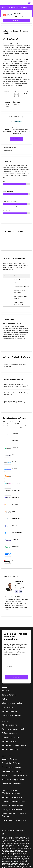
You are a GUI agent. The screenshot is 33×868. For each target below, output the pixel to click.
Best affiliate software (11, 763)
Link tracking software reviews (15, 820)
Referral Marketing (10, 733)
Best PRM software (10, 759)
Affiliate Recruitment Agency (14, 746)
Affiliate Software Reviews (13, 797)
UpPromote (6, 327)
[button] (29, 3)
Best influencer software (12, 767)
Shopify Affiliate (7, 151)
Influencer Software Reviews (14, 801)
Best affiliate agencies (11, 784)
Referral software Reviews (13, 806)
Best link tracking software (13, 780)
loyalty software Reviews (13, 810)
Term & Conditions (10, 695)
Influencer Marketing (10, 737)
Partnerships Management (13, 729)
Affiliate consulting (10, 750)
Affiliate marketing (10, 725)
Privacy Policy (8, 707)
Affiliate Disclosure (10, 711)
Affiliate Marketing (13, 7)
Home (4, 7)
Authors (5, 699)
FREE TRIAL (17, 20)
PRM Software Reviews (11, 793)
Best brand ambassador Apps (15, 776)
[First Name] (16, 666)
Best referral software (11, 771)
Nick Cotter (19, 581)
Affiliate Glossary (9, 741)
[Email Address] (16, 672)
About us (6, 691)
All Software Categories (12, 703)
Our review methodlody (12, 716)
